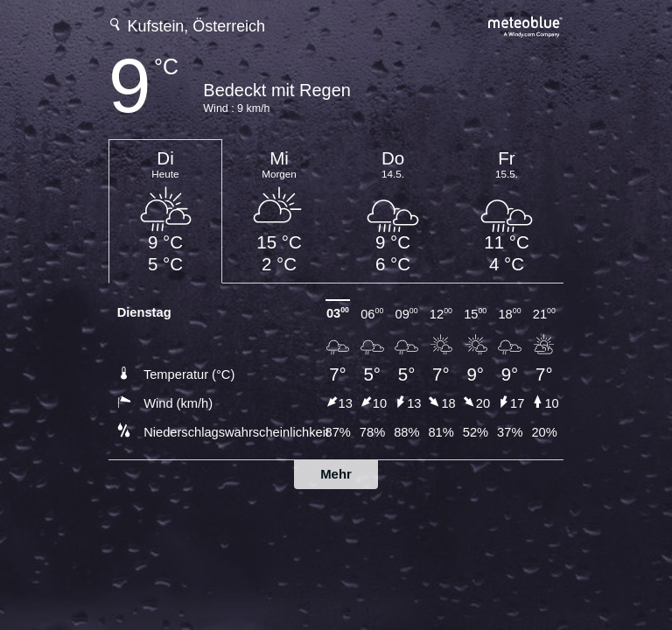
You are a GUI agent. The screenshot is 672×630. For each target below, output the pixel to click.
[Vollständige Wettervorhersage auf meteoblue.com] (526, 25)
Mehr (336, 474)
